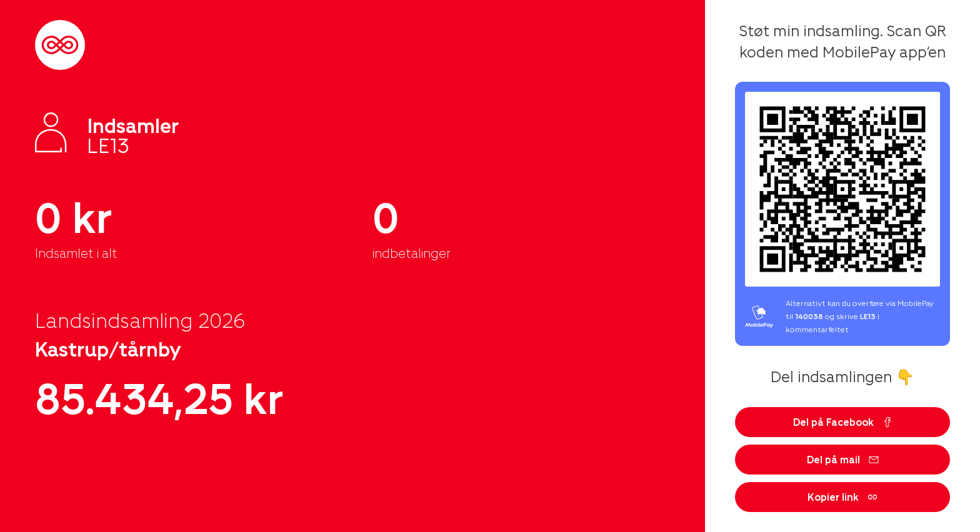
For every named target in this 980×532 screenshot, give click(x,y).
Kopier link (842, 497)
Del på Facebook (843, 422)
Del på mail (843, 459)
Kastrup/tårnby (108, 348)
